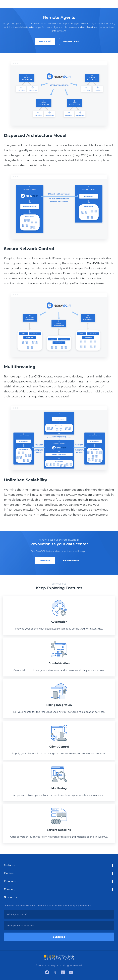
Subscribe (59, 937)
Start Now (45, 560)
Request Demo (71, 41)
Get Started (45, 41)
